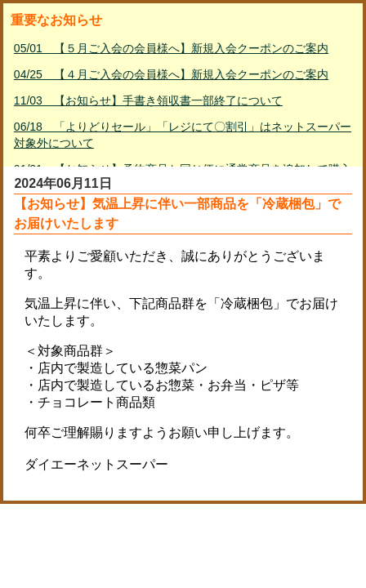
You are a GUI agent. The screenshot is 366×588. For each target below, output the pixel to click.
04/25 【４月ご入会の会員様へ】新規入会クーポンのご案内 (171, 74)
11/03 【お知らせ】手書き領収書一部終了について (148, 100)
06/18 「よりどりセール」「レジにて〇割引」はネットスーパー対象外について (183, 135)
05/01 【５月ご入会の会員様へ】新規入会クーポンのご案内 (171, 48)
